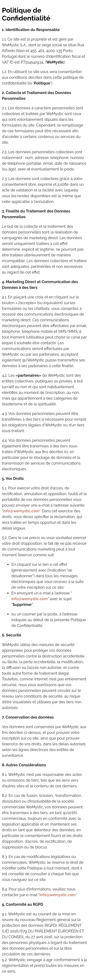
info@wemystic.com (21, 511)
